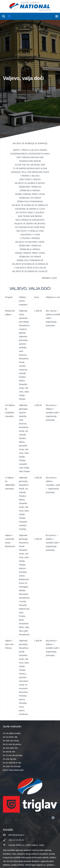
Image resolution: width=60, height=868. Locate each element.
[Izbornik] (57, 16)
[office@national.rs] (6, 835)
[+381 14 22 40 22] (6, 840)
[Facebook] (9, 16)
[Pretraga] (4, 16)
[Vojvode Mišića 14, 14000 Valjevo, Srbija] (6, 845)
